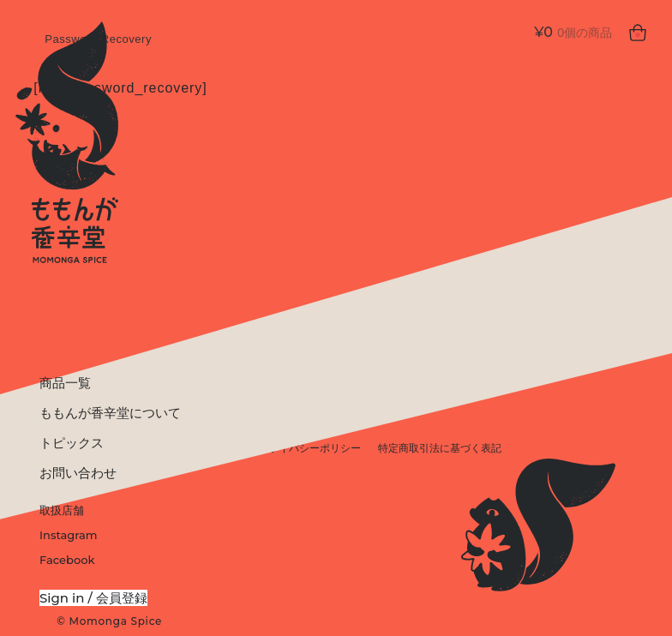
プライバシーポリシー (309, 448)
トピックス (72, 443)
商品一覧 (65, 383)
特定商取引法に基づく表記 (440, 448)
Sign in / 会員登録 (93, 598)
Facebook (67, 560)
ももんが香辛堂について (110, 413)
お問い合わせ (78, 473)
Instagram (69, 535)
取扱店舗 (62, 510)
